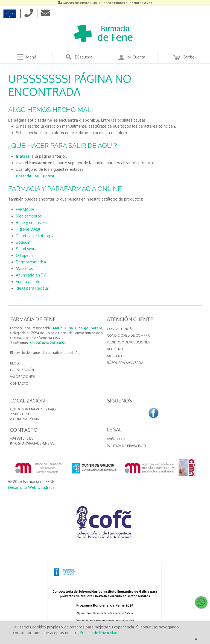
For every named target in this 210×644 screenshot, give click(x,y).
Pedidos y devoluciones (128, 342)
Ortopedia (25, 255)
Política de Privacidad (98, 633)
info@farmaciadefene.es (32, 443)
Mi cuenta (116, 356)
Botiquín (23, 242)
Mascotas (24, 268)
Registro (115, 349)
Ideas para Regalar (33, 288)
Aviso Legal (117, 439)
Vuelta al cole (28, 282)
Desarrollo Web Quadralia (31, 487)
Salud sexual (27, 249)
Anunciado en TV (31, 275)
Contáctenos (119, 329)
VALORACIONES (22, 377)
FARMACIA (25, 209)
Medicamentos (29, 216)
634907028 (39, 343)
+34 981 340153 (22, 438)
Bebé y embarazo (31, 223)
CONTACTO (19, 383)
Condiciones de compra (128, 335)
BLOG (14, 363)
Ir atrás (23, 156)
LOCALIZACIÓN (22, 370)
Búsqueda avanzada (125, 363)
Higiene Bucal (28, 229)
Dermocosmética (31, 262)
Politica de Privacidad (126, 446)
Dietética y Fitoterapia (35, 236)
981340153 (58, 343)
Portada (24, 176)
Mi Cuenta (44, 176)
